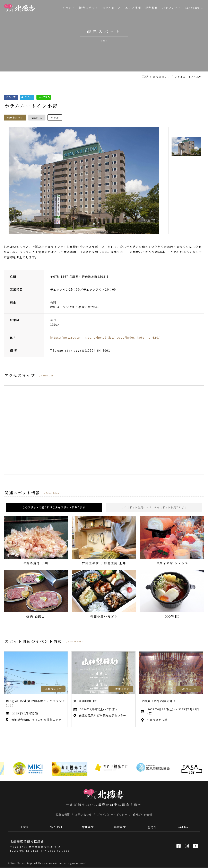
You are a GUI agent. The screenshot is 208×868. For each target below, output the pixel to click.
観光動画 (152, 8)
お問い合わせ (83, 814)
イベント (69, 8)
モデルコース (112, 8)
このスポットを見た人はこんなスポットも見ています (154, 507)
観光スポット (89, 8)
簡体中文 (120, 827)
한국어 (152, 827)
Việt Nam (184, 827)
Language (193, 8)
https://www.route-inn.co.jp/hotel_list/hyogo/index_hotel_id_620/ (105, 337)
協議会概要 (63, 814)
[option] (84, 180)
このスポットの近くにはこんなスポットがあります (54, 507)
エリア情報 (133, 8)
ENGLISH (56, 827)
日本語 (24, 827)
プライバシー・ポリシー (112, 814)
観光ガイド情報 (142, 814)
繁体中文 (88, 827)
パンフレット (172, 8)
